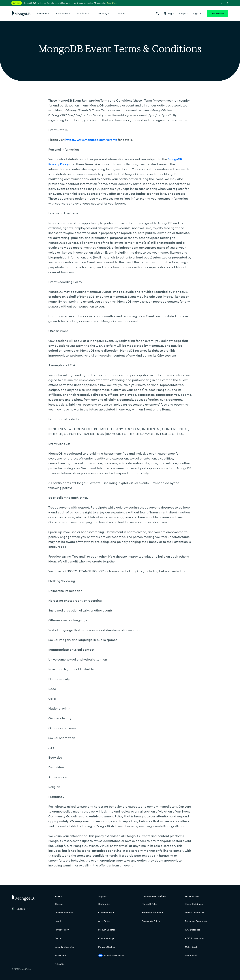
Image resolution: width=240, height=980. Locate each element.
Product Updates (107, 930)
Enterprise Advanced (152, 913)
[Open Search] (157, 13)
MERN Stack (191, 947)
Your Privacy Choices (111, 955)
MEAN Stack (191, 955)
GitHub (59, 938)
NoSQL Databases (194, 913)
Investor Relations (64, 913)
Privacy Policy (62, 930)
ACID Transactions (194, 938)
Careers (59, 904)
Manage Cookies (107, 947)
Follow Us (59, 964)
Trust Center (61, 955)
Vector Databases (194, 904)
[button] (169, 13)
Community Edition (151, 921)
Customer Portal (106, 913)
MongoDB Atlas (149, 904)
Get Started (218, 13)
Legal (58, 921)
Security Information (65, 947)
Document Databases (196, 921)
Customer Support (107, 938)
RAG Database (193, 930)
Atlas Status (104, 921)
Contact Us (104, 904)
